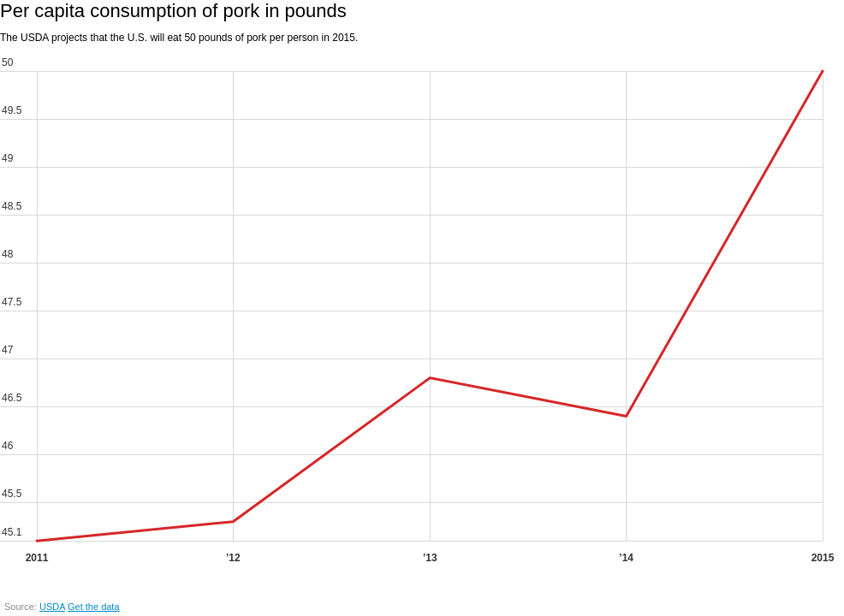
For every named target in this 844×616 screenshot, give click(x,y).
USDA (52, 607)
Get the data (94, 607)
